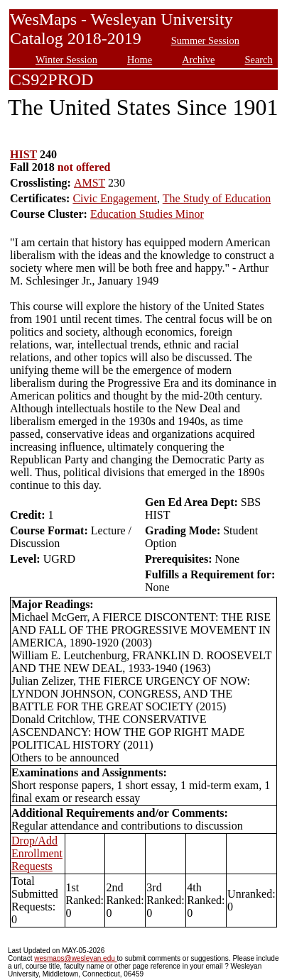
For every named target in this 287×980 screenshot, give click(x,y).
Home (140, 60)
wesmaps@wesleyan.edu (75, 958)
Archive (198, 60)
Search (259, 60)
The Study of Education (217, 198)
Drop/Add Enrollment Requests (37, 853)
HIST (23, 154)
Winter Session (66, 60)
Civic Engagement (115, 198)
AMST (90, 183)
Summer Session (205, 40)
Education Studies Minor (147, 214)
